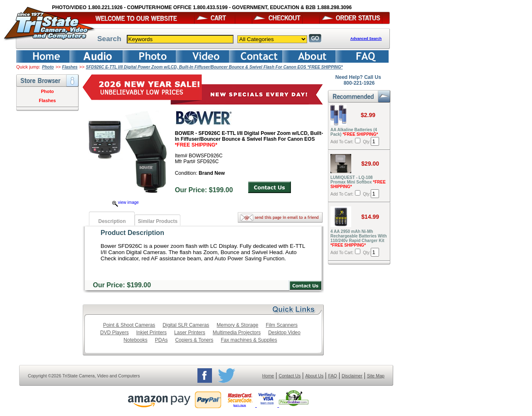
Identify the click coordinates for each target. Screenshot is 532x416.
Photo (48, 67)
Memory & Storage (237, 325)
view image (126, 202)
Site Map (376, 376)
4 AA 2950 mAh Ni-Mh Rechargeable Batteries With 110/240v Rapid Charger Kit (359, 238)
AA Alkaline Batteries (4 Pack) (354, 132)
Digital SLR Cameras (186, 325)
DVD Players (115, 333)
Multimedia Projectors (237, 333)
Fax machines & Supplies (249, 340)
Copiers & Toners (194, 340)
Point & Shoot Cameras (129, 325)
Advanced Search (366, 39)
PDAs (161, 340)
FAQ (332, 376)
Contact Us (290, 376)
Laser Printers (190, 333)
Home (268, 376)
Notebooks (135, 340)
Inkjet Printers (151, 333)
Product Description (132, 233)
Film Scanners (282, 325)
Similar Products (158, 221)
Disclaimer (352, 376)
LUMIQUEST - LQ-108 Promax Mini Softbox (358, 182)
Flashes (70, 67)
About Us (314, 376)
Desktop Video (284, 333)
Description (112, 221)
